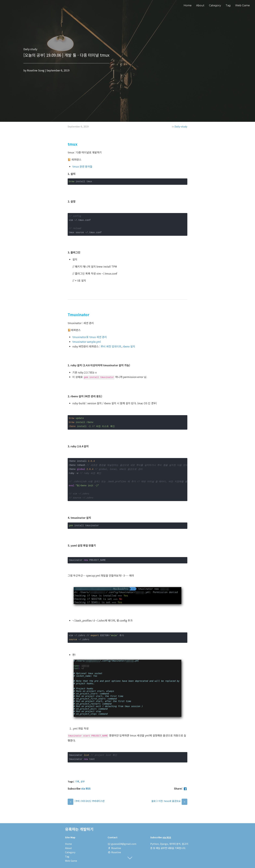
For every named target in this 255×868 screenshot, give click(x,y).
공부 (83, 781)
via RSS (86, 788)
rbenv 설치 (129, 346)
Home (188, 5)
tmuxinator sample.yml (87, 342)
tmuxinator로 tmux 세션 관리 (90, 337)
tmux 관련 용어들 (82, 166)
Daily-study (181, 126)
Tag (228, 5)
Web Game (242, 5)
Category (215, 5)
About (200, 5)
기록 (77, 781)
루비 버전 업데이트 (111, 346)
